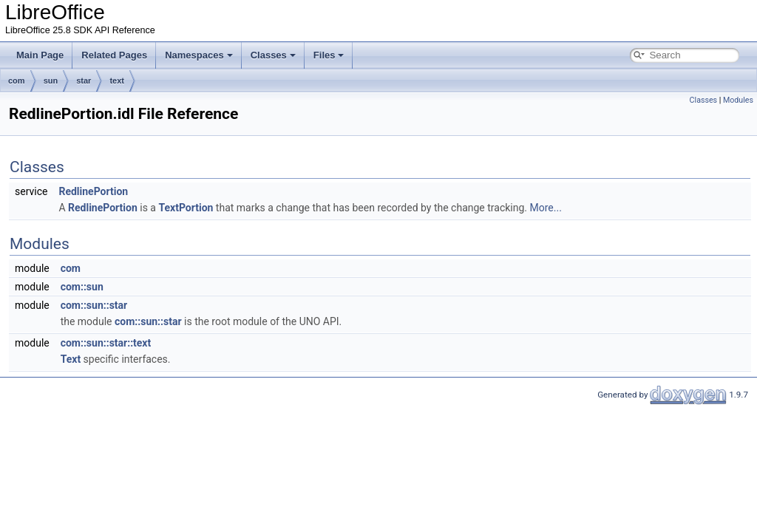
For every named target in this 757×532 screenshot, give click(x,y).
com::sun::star (94, 305)
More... (546, 208)
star (84, 81)
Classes (273, 55)
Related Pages (114, 55)
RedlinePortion (93, 191)
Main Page (40, 55)
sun (51, 81)
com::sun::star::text (106, 343)
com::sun (82, 287)
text (117, 81)
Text (71, 359)
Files (329, 55)
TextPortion (186, 208)
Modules (738, 100)
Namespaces (199, 55)
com (17, 81)
